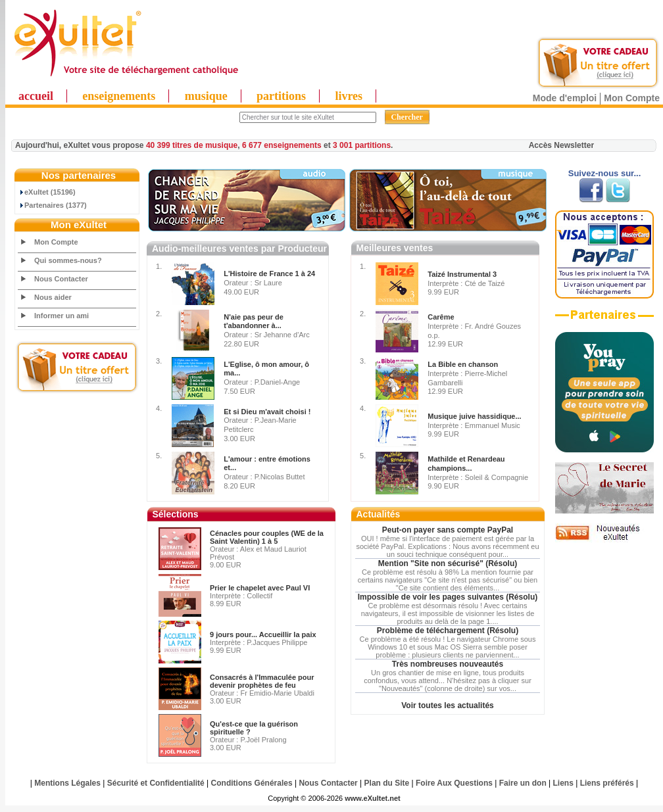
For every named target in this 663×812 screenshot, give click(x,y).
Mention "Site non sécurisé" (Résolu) (448, 563)
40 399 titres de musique (192, 145)
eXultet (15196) (47, 192)
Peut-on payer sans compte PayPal (448, 530)
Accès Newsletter (561, 145)
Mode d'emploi (565, 98)
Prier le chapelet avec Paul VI (260, 588)
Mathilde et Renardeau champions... (466, 464)
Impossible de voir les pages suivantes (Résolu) (448, 597)
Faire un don (523, 783)
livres (349, 96)
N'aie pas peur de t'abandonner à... (254, 322)
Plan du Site (387, 783)
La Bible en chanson (463, 364)
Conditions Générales (252, 783)
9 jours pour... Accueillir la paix (263, 634)
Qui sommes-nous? (68, 260)
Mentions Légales (67, 783)
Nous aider (53, 297)
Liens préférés (607, 783)
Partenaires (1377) (53, 205)
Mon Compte (632, 98)
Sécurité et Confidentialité (156, 783)
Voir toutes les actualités (448, 705)
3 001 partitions (362, 145)
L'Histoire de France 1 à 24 (269, 274)
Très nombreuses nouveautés (448, 664)
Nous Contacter (61, 279)
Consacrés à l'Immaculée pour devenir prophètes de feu (262, 681)
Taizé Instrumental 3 (462, 274)
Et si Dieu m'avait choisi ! (267, 412)
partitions (281, 96)
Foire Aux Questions (454, 783)
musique (206, 96)
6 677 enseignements (282, 145)
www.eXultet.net (373, 798)
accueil (36, 96)
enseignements (119, 96)
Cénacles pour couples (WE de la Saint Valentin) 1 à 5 (267, 537)
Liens (563, 783)
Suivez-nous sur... (605, 173)
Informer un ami (61, 316)
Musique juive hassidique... (474, 416)
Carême (441, 317)
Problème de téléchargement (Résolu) (448, 631)
